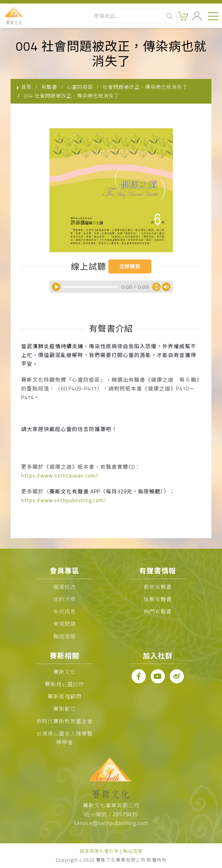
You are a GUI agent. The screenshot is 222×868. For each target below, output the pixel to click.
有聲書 (49, 87)
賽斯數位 (65, 709)
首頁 (26, 87)
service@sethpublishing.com (111, 823)
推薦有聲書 (158, 599)
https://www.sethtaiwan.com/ (60, 476)
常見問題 (65, 624)
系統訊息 (65, 612)
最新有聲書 (158, 587)
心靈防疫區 (80, 87)
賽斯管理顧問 (65, 697)
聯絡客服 (65, 636)
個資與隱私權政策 (99, 851)
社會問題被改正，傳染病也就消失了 (145, 87)
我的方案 (65, 599)
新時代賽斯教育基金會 (65, 721)
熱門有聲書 (158, 612)
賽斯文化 (65, 672)
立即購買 (130, 266)
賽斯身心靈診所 (65, 684)
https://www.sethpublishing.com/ (64, 500)
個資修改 (65, 587)
